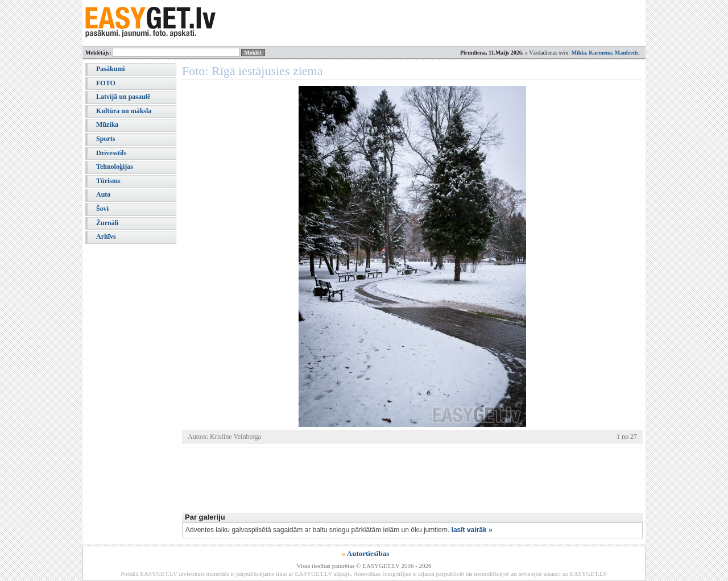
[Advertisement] (389, 479)
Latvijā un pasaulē (123, 97)
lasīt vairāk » (472, 530)
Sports (106, 139)
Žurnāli (107, 223)
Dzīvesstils (111, 153)
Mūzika (107, 125)
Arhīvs (106, 236)
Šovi (102, 209)
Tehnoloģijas (115, 167)
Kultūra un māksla (124, 111)
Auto (103, 194)
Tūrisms (108, 181)
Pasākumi (111, 69)
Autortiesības (368, 553)
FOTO (106, 83)
